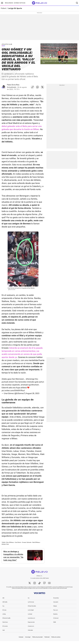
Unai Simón (18, 542)
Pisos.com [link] (56, 613)
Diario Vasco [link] (5, 625)
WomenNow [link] (56, 601)
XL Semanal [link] (56, 621)
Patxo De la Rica (13, 85)
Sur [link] (29, 601)
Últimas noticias (20, 3)
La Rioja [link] (4, 617)
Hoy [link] (3, 609)
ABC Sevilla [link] (5, 605)
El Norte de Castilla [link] (6, 621)
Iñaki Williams (36, 542)
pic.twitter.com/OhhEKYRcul (13, 390)
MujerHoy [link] (55, 617)
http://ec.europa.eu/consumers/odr (60, 591)
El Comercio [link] (5, 629)
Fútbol (3, 8)
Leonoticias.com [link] (31, 621)
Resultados (9, 3)
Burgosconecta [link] (31, 625)
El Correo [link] (4, 613)
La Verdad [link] (30, 617)
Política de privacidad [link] (37, 640)
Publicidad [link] (47, 640)
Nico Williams (10, 542)
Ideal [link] (3, 633)
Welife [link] (55, 625)
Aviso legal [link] (28, 640)
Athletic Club (5, 544)
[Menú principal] (2, 3)
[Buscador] (77, 3)
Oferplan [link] (55, 609)
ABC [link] (3, 601)
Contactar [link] (21, 640)
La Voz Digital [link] (31, 613)
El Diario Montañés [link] (32, 609)
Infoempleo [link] (30, 633)
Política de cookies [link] (56, 640)
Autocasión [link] (56, 605)
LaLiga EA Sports (15, 8)
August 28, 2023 (33, 393)
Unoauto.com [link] (31, 629)
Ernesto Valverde (27, 542)
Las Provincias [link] (31, 605)
